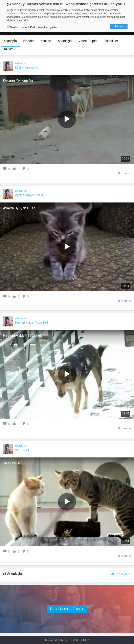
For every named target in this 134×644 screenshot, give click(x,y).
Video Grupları (88, 41)
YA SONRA (22, 450)
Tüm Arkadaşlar (120, 573)
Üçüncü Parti (28, 27)
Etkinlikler (111, 41)
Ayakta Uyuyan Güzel (29, 195)
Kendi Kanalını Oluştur (67, 609)
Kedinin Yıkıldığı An (27, 68)
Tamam (119, 26)
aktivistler (21, 63)
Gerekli (13, 27)
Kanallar (46, 41)
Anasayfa (10, 41)
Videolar (29, 41)
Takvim (9, 49)
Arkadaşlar (65, 41)
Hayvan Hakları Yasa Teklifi (33, 323)
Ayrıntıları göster (48, 27)
